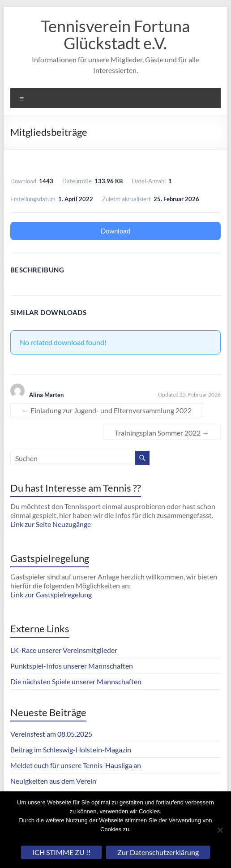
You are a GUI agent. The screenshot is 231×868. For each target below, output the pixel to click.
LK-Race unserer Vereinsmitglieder (64, 650)
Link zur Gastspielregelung (51, 594)
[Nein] (220, 830)
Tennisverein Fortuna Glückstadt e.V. (115, 35)
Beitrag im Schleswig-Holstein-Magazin (71, 749)
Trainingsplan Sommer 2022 (162, 433)
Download (115, 231)
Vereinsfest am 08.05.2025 (51, 734)
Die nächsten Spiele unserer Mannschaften (76, 681)
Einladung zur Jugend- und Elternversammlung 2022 (107, 410)
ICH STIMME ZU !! (61, 852)
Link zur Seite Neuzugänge (51, 524)
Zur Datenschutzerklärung (158, 852)
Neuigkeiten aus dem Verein (53, 781)
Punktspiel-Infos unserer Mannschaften (72, 666)
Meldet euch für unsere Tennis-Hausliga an (76, 765)
